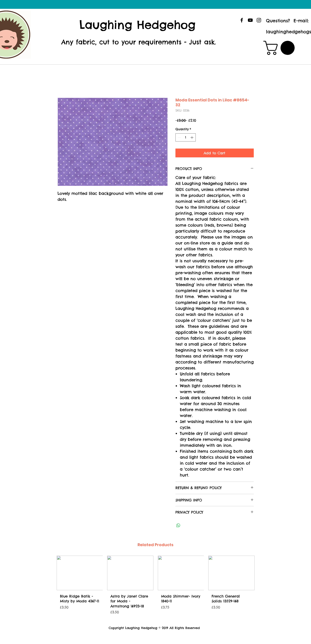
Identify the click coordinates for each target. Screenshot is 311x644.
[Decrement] (179, 137)
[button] (281, 48)
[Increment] (192, 137)
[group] (156, 587)
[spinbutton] (186, 137)
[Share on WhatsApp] (178, 525)
